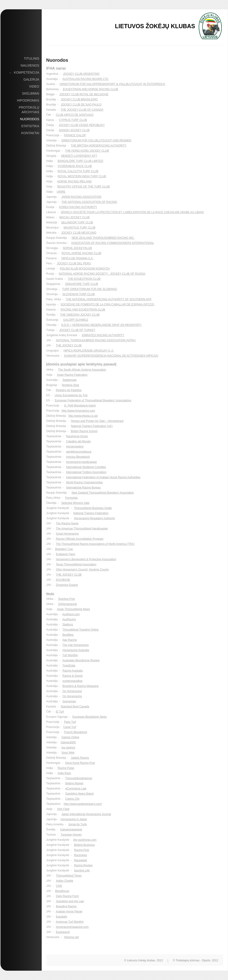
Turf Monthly (70, 655)
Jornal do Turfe (77, 824)
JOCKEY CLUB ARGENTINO (81, 74)
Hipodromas (28, 100)
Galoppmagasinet (71, 830)
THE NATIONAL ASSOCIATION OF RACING (89, 202)
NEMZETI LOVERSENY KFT (79, 156)
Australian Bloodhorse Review (81, 660)
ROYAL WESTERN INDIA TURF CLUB (82, 176)
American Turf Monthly (70, 922)
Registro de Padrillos (69, 390)
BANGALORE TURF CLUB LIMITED (80, 161)
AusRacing (69, 619)
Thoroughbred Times (69, 876)
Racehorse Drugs (77, 436)
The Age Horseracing (75, 645)
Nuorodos (30, 119)
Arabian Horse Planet (69, 912)
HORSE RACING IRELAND (74, 181)
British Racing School (84, 431)
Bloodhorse (62, 891)
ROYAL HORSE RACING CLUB (82, 253)
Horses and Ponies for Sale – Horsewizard (97, 421)
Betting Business (84, 845)
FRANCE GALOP (75, 135)
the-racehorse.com (85, 840)
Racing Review (83, 865)
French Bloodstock (75, 732)
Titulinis (31, 58)
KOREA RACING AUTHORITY (78, 207)
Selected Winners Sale (75, 503)
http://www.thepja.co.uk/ (83, 416)
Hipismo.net (71, 937)
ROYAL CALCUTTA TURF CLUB (78, 171)
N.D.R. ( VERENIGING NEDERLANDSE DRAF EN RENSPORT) (101, 325)
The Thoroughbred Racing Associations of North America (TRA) (95, 544)
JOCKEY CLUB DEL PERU (74, 263)
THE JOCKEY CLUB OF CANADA (82, 110)
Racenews (80, 855)
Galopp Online (70, 737)
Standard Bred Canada (75, 707)
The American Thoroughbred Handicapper (82, 529)
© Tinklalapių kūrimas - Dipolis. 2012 (195, 960)
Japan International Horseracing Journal (86, 814)
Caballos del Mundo (78, 441)
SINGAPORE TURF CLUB (82, 284)
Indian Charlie (64, 881)
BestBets (68, 635)
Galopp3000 (68, 742)
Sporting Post (67, 599)
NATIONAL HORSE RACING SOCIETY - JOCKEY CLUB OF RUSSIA (102, 274)
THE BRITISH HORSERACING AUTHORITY (99, 146)
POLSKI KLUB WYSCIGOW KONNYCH (85, 269)
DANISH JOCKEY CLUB (74, 130)
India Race (64, 773)
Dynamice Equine (67, 585)
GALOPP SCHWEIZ (76, 320)
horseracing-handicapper (82, 462)
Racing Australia (73, 671)
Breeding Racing (66, 906)
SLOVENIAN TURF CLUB (79, 294)
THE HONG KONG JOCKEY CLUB (87, 151)
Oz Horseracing (72, 691)
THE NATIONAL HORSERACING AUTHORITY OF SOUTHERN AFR (109, 299)
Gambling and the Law (70, 901)
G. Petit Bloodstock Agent (80, 406)
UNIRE (61, 192)
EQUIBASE (63, 580)
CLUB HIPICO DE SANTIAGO (75, 115)
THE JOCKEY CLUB (69, 345)
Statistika (30, 126)
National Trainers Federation (91, 513)
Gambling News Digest (80, 794)
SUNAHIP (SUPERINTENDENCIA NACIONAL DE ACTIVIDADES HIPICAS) (111, 356)
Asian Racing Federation (72, 375)
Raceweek (80, 860)
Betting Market (74, 783)
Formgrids (71, 498)
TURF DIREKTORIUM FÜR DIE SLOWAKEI (90, 289)
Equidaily (62, 917)
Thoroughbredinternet (79, 778)
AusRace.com (71, 614)
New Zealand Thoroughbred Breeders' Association (103, 493)
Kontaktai (30, 133)
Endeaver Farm (65, 554)
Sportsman (69, 701)
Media (50, 594)
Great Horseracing (67, 534)
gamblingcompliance (79, 452)
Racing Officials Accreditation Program (80, 539)
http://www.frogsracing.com (78, 411)
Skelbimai (31, 93)
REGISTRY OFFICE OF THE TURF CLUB (84, 187)
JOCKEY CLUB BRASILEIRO (79, 99)
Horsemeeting (75, 447)
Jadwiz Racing (80, 758)
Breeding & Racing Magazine (81, 686)
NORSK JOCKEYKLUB (77, 248)
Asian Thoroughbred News (74, 609)
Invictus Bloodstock (78, 457)
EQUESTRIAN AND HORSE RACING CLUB (90, 89)
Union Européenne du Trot (71, 395)
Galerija (31, 79)
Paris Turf (70, 722)
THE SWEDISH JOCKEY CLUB (80, 315)
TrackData (69, 666)
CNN (59, 886)
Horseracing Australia (76, 650)
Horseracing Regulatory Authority (94, 518)
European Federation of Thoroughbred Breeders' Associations (93, 400)
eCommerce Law (76, 789)
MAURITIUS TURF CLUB (79, 228)
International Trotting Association (86, 472)
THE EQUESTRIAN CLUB (84, 279)
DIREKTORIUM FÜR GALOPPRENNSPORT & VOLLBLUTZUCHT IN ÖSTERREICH (112, 84)
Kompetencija (27, 73)
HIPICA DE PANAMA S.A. (77, 258)
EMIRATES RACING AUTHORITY (103, 335)
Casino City (72, 799)
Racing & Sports (73, 676)
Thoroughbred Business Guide (93, 508)
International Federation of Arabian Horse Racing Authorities (103, 477)
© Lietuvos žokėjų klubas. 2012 (144, 960)
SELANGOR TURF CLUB (77, 222)
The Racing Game (67, 523)
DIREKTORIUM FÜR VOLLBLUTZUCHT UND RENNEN (96, 140)
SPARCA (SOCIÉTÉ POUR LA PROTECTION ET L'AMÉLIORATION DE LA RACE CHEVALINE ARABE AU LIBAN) (132, 212)
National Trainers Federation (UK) (92, 426)
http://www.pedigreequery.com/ (83, 804)
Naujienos (30, 65)
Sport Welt (68, 753)
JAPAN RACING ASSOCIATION (81, 197)
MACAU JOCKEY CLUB (74, 217)
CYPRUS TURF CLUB (73, 120)
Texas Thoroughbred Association (76, 564)
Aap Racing (70, 640)
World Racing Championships (84, 482)
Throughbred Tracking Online (80, 630)
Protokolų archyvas (29, 110)
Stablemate (70, 380)
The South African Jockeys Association (82, 370)
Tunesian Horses (71, 835)
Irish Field (63, 809)
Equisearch (63, 932)
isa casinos (68, 748)
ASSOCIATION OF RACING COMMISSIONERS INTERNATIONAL (113, 243)
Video (34, 86)
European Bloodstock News (89, 717)
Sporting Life (82, 871)
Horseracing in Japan (74, 819)
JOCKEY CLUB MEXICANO (79, 233)
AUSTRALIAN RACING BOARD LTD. (86, 79)
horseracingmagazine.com (72, 927)
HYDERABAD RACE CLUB (75, 166)
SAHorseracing (68, 604)
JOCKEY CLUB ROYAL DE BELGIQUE (84, 94)
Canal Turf (70, 727)
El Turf (60, 712)
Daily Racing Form (67, 896)
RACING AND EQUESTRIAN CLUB (83, 310)
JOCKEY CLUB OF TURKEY (77, 330)
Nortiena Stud (70, 385)
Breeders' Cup (64, 549)
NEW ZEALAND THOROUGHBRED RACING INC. (103, 238)
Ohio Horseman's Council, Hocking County (82, 570)
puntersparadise (73, 681)
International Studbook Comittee (86, 467)
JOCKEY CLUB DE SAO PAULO (81, 105)
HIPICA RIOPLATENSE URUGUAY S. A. (89, 351)
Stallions (68, 625)
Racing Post (82, 850)
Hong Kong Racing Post (80, 763)
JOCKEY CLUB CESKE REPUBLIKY (82, 125)
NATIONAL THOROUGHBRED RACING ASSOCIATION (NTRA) (96, 340)
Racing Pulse (66, 768)
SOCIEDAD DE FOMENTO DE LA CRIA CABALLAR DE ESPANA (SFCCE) (108, 304)
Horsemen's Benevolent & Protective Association (86, 559)
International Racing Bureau (83, 488)
